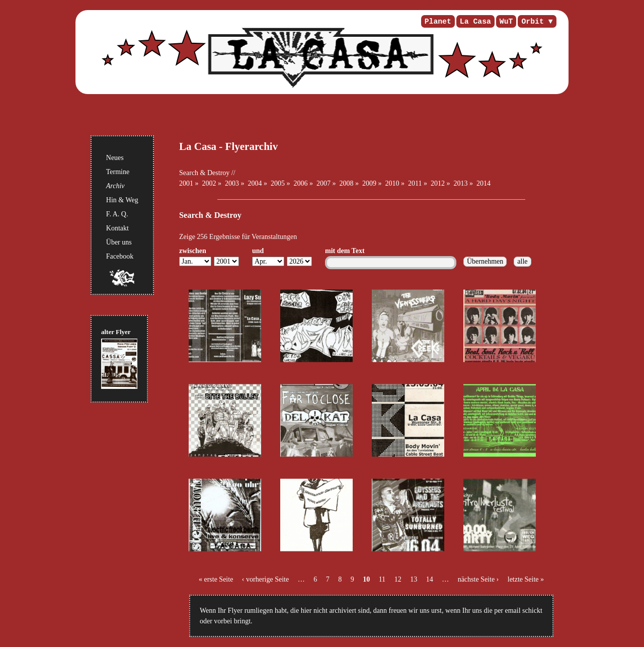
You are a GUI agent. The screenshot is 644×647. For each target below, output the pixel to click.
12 (398, 579)
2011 (415, 183)
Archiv (115, 186)
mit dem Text (345, 251)
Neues (115, 158)
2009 (369, 183)
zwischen (193, 251)
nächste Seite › (478, 579)
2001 (186, 183)
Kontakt (117, 228)
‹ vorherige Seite (265, 579)
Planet (438, 22)
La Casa (475, 22)
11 (382, 579)
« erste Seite (216, 579)
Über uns (119, 242)
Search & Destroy (204, 173)
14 (430, 579)
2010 (392, 183)
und (258, 251)
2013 (460, 183)
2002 (209, 183)
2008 (347, 183)
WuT (506, 22)
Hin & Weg (122, 200)
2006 (301, 183)
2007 (324, 183)
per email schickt (518, 611)
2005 (278, 183)
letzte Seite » (526, 579)
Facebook (120, 256)
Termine (118, 172)
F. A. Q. (117, 214)
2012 (438, 183)
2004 (255, 183)
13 (414, 579)
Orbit (532, 22)
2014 (484, 183)
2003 (232, 183)
